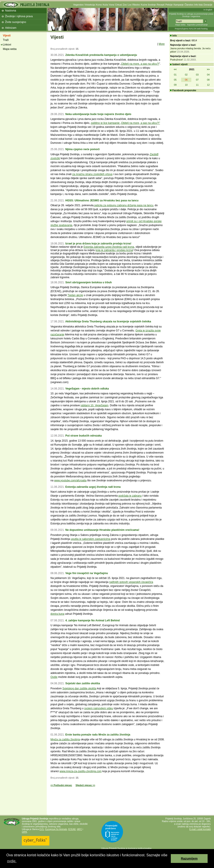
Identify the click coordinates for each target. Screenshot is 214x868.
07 (197, 80)
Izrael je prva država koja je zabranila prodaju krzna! (98, 244)
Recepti (161, 5)
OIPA (24, 832)
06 (186, 80)
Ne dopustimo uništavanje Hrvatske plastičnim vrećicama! (102, 530)
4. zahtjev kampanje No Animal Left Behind (92, 620)
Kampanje (179, 5)
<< (175, 69)
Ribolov (136, 5)
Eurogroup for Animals (56, 829)
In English (208, 10)
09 (175, 85)
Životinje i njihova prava (19, 16)
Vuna (111, 5)
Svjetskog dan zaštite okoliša (79, 688)
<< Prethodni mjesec (61, 785)
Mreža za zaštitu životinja (65, 739)
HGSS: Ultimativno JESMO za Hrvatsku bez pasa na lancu (102, 200)
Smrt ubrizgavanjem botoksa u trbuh (88, 282)
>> (208, 69)
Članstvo (189, 5)
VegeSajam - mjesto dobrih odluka (87, 389)
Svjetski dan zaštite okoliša (83, 683)
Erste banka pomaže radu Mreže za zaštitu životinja (98, 735)
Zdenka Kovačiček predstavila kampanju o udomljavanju (101, 55)
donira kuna (57, 614)
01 (175, 75)
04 (208, 75)
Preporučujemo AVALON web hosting (191, 29)
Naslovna (11, 11)
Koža (105, 5)
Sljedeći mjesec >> (85, 785)
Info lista (198, 5)
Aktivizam (11, 28)
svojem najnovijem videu (99, 708)
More (162, 44)
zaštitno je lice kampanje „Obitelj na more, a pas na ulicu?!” (125, 123)
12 (208, 85)
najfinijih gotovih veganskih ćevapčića (131, 582)
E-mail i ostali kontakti (200, 829)
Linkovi (7, 45)
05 (175, 80)
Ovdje (54, 677)
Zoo (125, 5)
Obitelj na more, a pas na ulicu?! (140, 64)
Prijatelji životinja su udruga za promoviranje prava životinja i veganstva (191, 15)
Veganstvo (78, 5)
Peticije (169, 5)
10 (186, 85)
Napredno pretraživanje (197, 25)
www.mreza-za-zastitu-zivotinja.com (81, 771)
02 (186, 75)
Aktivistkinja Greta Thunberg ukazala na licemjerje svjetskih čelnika (108, 321)
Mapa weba (180, 25)
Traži (6, 40)
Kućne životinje (148, 5)
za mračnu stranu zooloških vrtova (92, 174)
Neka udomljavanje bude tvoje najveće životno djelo (98, 114)
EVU (42, 829)
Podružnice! (177, 60)
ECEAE (72, 829)
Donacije (208, 5)
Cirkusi (118, 5)
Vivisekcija (90, 5)
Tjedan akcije (75, 295)
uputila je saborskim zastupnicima (90, 539)
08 (208, 80)
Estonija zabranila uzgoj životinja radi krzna (109, 247)
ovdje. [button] (12, 861)
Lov (130, 5)
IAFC (79, 829)
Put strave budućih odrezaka (83, 436)
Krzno (99, 5)
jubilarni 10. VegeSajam (95, 405)
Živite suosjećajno (16, 22)
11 (197, 85)
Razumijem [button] (189, 859)
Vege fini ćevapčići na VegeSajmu (87, 573)
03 (197, 75)
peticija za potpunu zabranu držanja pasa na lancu (123, 205)
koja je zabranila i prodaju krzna (114, 250)
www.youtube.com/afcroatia (70, 480)
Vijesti (7, 36)
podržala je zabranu (130, 496)
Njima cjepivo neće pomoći (82, 149)
